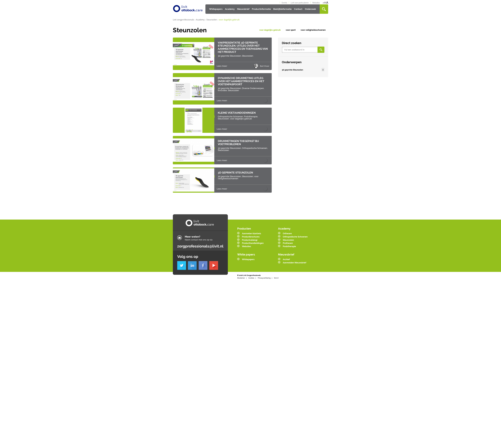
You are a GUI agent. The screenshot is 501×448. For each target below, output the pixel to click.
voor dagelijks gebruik (270, 30)
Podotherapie (289, 242)
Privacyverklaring (264, 274)
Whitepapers (216, 9)
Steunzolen (212, 20)
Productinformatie (261, 9)
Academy (230, 9)
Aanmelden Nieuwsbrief (295, 258)
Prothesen (288, 239)
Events (284, 3)
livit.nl (276, 274)
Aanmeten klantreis (252, 229)
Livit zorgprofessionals (184, 20)
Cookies (251, 274)
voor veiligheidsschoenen (313, 30)
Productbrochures (251, 233)
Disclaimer (241, 274)
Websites (316, 3)
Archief (286, 255)
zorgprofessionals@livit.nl (200, 242)
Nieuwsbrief (243, 9)
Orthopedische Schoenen (295, 233)
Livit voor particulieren (300, 3)
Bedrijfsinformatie (282, 9)
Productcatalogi (250, 236)
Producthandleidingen (253, 239)
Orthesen (287, 229)
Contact (298, 9)
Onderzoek (310, 9)
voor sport (291, 30)
